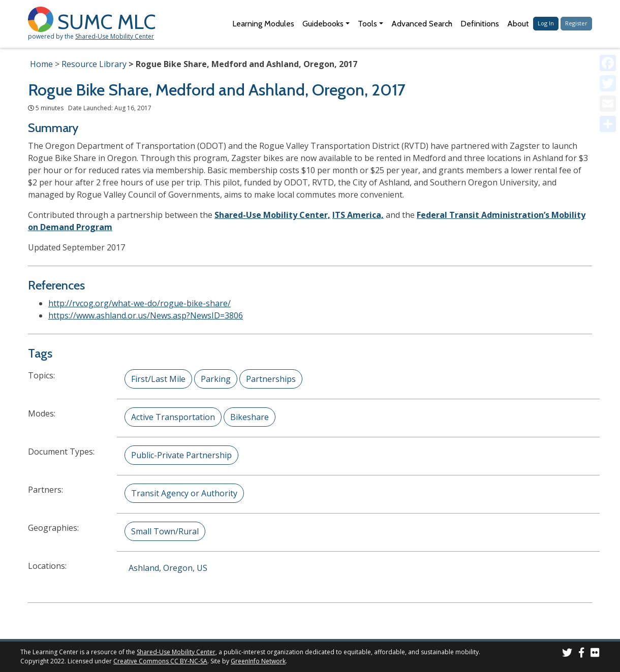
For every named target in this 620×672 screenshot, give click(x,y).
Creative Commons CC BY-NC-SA (160, 661)
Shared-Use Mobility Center (115, 36)
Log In (546, 23)
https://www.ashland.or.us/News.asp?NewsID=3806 (146, 315)
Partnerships (271, 379)
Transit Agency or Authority (184, 493)
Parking (216, 379)
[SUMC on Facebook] (581, 654)
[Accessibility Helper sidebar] (608, 12)
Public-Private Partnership (181, 455)
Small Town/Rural (165, 531)
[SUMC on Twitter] (567, 654)
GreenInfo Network (258, 661)
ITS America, (358, 215)
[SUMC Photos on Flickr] (595, 654)
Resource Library (94, 64)
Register (576, 23)
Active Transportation (173, 417)
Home (41, 64)
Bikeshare (250, 417)
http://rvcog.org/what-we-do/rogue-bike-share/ (139, 303)
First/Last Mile (158, 379)
